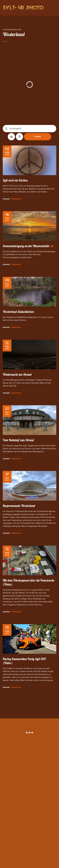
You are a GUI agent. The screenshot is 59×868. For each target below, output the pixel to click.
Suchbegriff (6, 129)
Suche (38, 137)
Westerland (16, 199)
